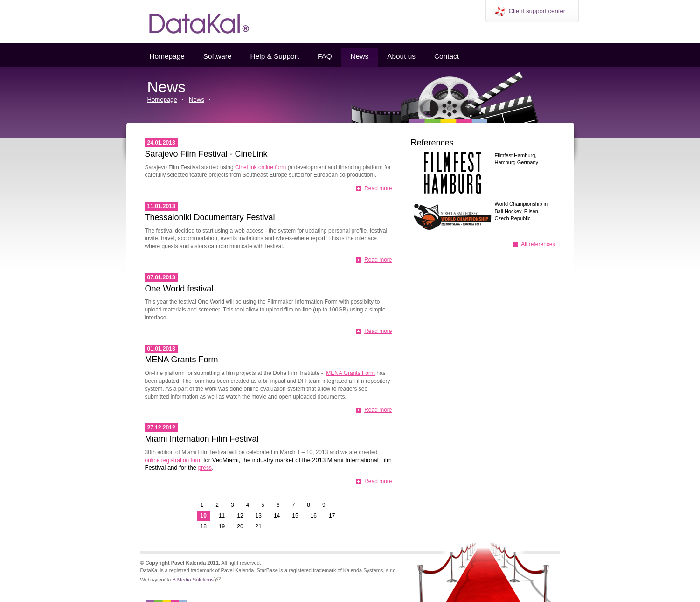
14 (277, 516)
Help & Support (275, 56)
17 (332, 516)
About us (401, 56)
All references (538, 244)
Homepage (167, 56)
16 (314, 516)
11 (222, 516)
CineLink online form (261, 167)
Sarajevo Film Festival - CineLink (206, 154)
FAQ (325, 56)
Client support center (537, 11)
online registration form (173, 460)
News (360, 56)
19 (222, 526)
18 (204, 526)
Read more (378, 188)
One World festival (179, 289)
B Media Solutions (193, 580)
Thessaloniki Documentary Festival (210, 217)
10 (204, 516)
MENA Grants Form (182, 360)
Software (218, 56)
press (205, 468)
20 (240, 526)
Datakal (192, 21)
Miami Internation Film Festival (202, 439)
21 (259, 526)
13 (259, 516)
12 (240, 516)
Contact (447, 56)
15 (295, 516)
